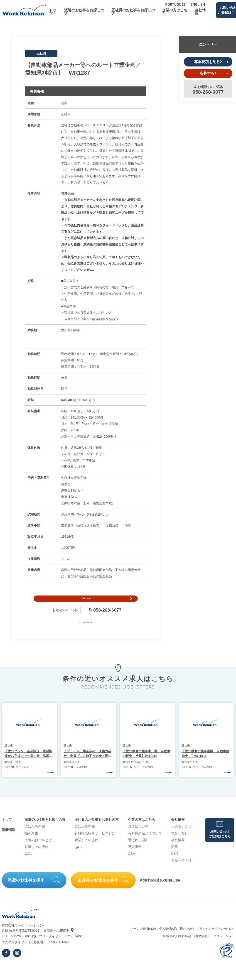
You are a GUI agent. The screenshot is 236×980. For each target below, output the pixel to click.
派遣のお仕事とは (38, 848)
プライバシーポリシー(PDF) (215, 937)
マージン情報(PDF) (143, 937)
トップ (53, 12)
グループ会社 (181, 869)
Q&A (28, 862)
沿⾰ (175, 855)
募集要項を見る (208, 62)
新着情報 (9, 838)
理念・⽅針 (180, 842)
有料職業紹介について (145, 842)
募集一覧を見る (86, 630)
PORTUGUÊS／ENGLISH (160, 889)
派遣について (138, 835)
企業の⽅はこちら (175, 12)
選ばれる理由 (35, 835)
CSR (175, 862)
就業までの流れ (36, 855)
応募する (86, 603)
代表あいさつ (181, 835)
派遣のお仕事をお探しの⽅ (84, 12)
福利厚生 (31, 842)
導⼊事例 (135, 855)
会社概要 (178, 848)
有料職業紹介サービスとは (95, 842)
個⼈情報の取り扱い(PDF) (177, 937)
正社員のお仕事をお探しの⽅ (133, 12)
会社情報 (200, 12)
